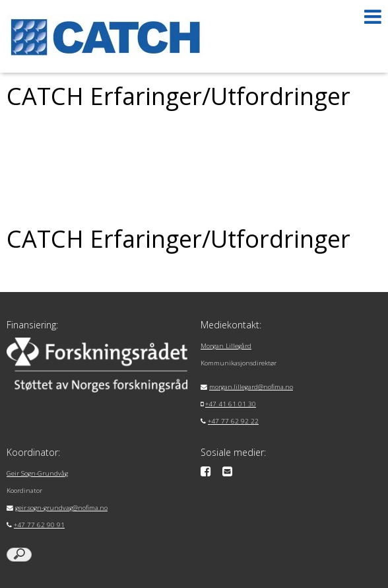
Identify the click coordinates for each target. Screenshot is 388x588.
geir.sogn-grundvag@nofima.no (61, 508)
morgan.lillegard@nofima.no (251, 387)
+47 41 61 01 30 (231, 404)
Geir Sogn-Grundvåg (37, 473)
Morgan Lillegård (226, 346)
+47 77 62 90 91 (39, 525)
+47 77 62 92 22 (233, 421)
